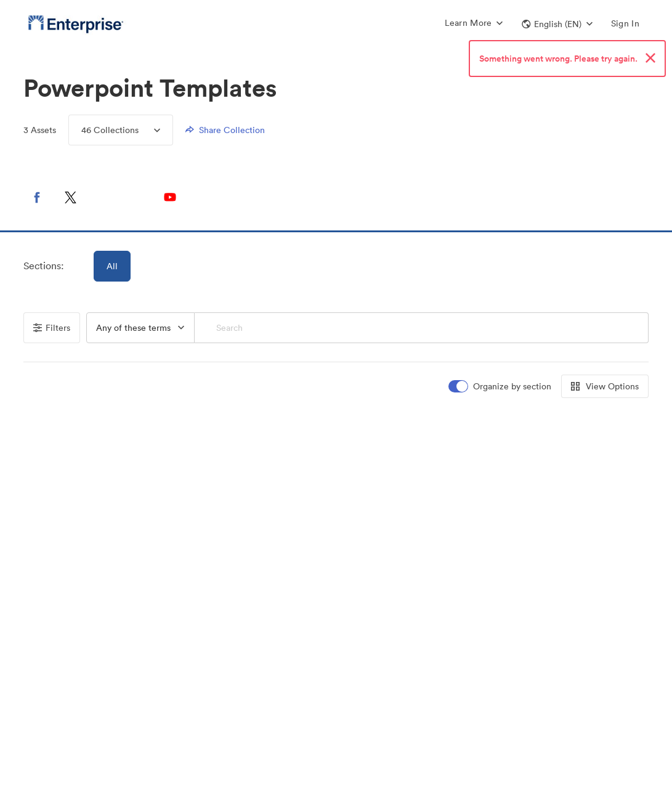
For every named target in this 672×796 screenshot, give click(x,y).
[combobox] (140, 328)
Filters (52, 328)
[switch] (501, 387)
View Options (605, 386)
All (112, 266)
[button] (557, 24)
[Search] (422, 328)
